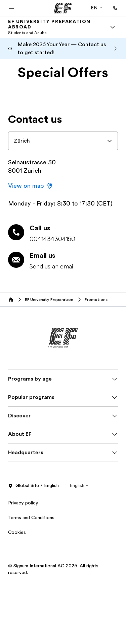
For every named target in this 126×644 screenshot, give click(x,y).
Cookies (17, 532)
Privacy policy (23, 503)
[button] (11, 8)
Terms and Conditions (31, 517)
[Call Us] (115, 8)
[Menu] (113, 27)
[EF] (63, 8)
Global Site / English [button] (33, 486)
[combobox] (63, 141)
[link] (55, 27)
